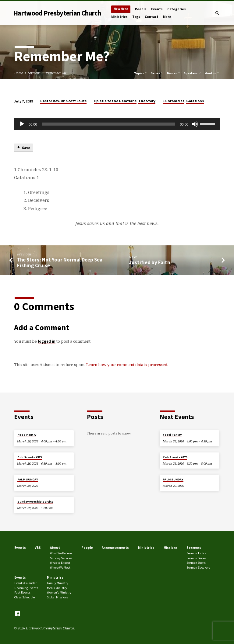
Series (157, 73)
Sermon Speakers (198, 568)
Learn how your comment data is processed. (127, 365)
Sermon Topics (196, 553)
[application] (117, 124)
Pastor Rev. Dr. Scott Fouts (63, 101)
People (141, 9)
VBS (38, 548)
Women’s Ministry (59, 592)
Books (174, 73)
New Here (121, 9)
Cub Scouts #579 (30, 457)
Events (157, 9)
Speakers (193, 73)
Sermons (34, 73)
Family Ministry (58, 583)
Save (23, 148)
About (55, 548)
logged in (47, 341)
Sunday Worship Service (35, 502)
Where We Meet (60, 568)
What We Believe (61, 553)
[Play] (22, 124)
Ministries (119, 17)
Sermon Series (196, 558)
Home (19, 73)
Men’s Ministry (57, 588)
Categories (177, 9)
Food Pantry (27, 435)
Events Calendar (25, 583)
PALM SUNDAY (28, 479)
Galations (195, 101)
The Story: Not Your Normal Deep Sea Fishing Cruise (60, 263)
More (167, 17)
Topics (141, 73)
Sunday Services (61, 558)
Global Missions (58, 597)
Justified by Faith (149, 263)
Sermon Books (196, 563)
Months (212, 73)
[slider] (109, 124)
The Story (147, 101)
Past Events (22, 592)
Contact (152, 17)
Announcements (115, 548)
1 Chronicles (174, 101)
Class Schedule (25, 597)
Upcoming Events (26, 588)
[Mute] (195, 124)
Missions (171, 548)
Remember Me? (57, 73)
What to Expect (60, 563)
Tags (136, 17)
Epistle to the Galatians (115, 101)
